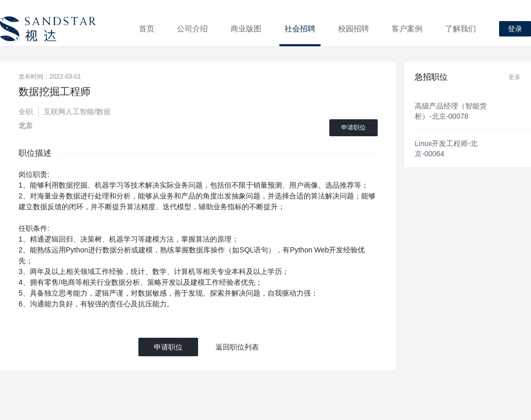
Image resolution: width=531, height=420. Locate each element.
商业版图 (246, 29)
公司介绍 (192, 29)
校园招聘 (353, 29)
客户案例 (407, 29)
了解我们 (461, 29)
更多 (515, 77)
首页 (147, 29)
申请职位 (353, 127)
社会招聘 (300, 29)
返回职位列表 (237, 347)
